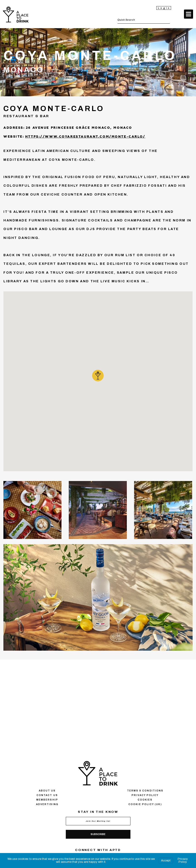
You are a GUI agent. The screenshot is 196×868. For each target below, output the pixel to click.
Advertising (47, 804)
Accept (166, 861)
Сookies (145, 800)
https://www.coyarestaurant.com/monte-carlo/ (85, 137)
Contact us (47, 795)
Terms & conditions (145, 791)
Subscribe (98, 834)
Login (164, 8)
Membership (47, 800)
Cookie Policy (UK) (145, 804)
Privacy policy (145, 795)
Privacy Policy (183, 860)
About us (47, 791)
